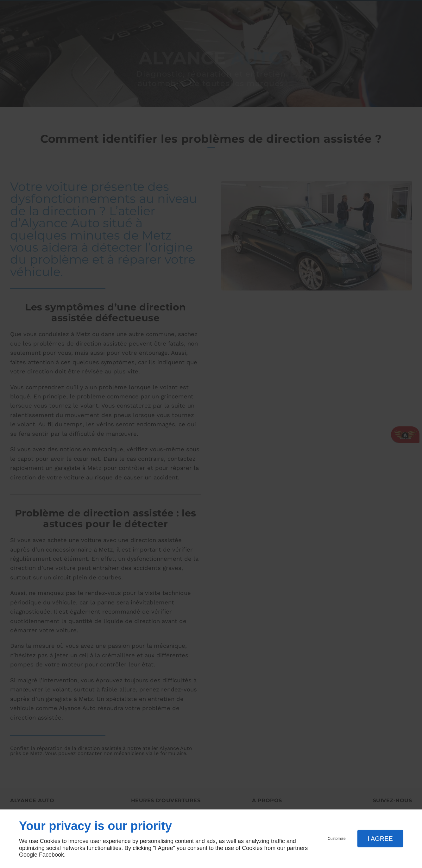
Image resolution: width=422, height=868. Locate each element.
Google (28, 855)
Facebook (51, 855)
